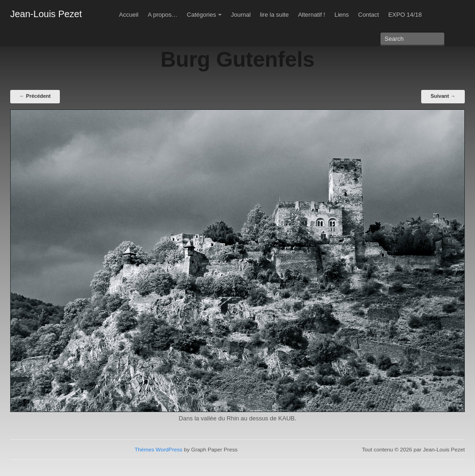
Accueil (129, 15)
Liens (342, 15)
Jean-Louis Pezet (46, 14)
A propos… (162, 15)
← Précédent (35, 96)
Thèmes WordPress (158, 449)
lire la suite (274, 15)
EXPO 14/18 (405, 15)
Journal (241, 15)
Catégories (202, 15)
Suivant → (443, 96)
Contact (369, 15)
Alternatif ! (311, 15)
